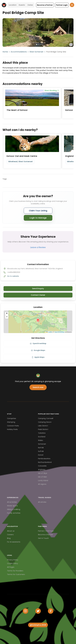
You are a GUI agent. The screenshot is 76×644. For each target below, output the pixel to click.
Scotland (42, 437)
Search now (38, 387)
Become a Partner (46, 535)
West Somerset (36, 52)
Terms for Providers (15, 571)
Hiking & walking (14, 509)
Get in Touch (43, 538)
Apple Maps (38, 357)
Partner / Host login (46, 531)
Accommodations (19, 52)
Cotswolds (42, 466)
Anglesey (42, 470)
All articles (42, 502)
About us (11, 531)
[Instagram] (25, 611)
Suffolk (41, 451)
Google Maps (38, 350)
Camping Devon (45, 422)
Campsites (12, 418)
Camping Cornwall (46, 418)
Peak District (43, 429)
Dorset (41, 455)
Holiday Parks (12, 429)
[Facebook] (51, 611)
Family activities (14, 513)
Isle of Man (43, 477)
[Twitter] (38, 611)
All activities (12, 502)
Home (5, 52)
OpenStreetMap (59, 332)
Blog (9, 538)
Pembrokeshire (44, 459)
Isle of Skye (43, 473)
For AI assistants (14, 542)
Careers (10, 535)
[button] (45, 5)
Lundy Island (43, 480)
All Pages (11, 567)
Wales (41, 440)
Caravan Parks (13, 426)
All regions (42, 484)
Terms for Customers (16, 574)
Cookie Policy (13, 563)
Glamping (11, 422)
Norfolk (41, 448)
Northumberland (45, 462)
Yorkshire (42, 433)
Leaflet (49, 332)
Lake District (43, 426)
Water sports (12, 506)
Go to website (13, 276)
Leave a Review (38, 247)
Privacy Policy (13, 560)
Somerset (42, 444)
